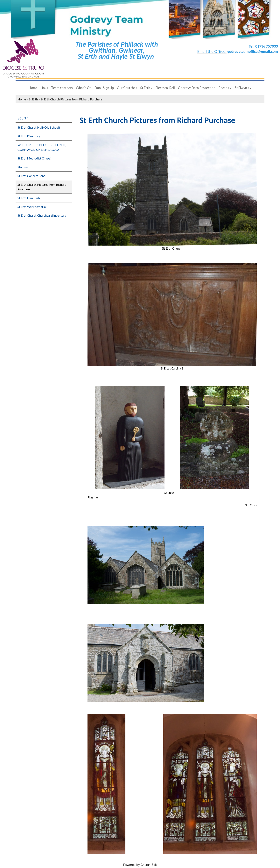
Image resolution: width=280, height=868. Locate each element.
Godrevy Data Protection (197, 88)
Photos (224, 88)
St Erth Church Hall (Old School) (39, 127)
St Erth (145, 88)
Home (33, 88)
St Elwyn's (242, 88)
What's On (84, 88)
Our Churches (127, 88)
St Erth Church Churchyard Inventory (42, 215)
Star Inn (23, 167)
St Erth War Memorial (32, 207)
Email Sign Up (104, 88)
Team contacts (62, 88)
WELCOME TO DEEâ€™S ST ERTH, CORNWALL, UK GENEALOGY (42, 147)
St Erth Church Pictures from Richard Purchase (71, 99)
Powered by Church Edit (140, 865)
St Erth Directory (29, 136)
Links (44, 88)
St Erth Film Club (29, 198)
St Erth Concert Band (31, 176)
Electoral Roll (165, 88)
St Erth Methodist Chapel (34, 158)
